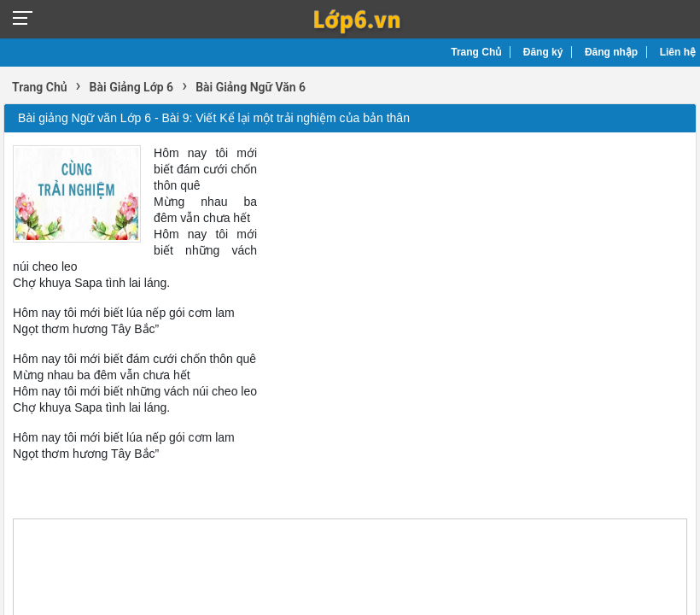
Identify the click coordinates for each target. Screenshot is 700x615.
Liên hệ (678, 52)
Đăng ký (543, 52)
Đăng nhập (611, 52)
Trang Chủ (476, 52)
